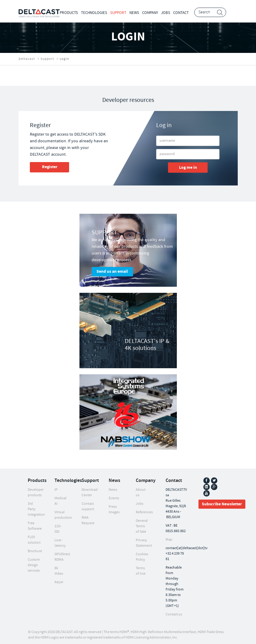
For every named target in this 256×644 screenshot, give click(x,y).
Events (114, 498)
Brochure (35, 551)
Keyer (59, 582)
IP (56, 490)
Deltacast (27, 59)
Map (169, 540)
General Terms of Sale (142, 526)
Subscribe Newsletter (222, 504)
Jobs (166, 13)
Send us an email (112, 272)
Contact (181, 13)
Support (118, 13)
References (144, 512)
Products (69, 13)
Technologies (94, 13)
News (134, 13)
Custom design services (34, 565)
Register (50, 167)
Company (150, 13)
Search (220, 13)
